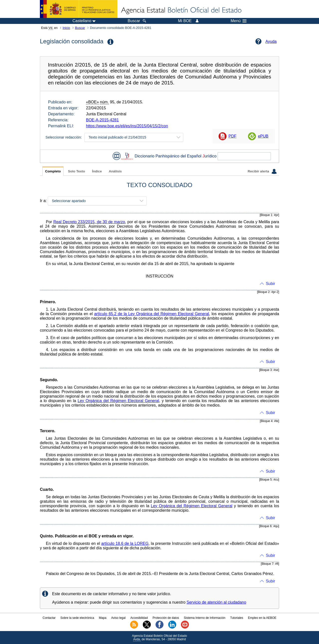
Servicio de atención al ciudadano (216, 602)
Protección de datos (166, 618)
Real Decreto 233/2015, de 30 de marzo (89, 222)
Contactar (49, 618)
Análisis (115, 171)
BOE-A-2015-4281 (102, 120)
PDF (233, 136)
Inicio (66, 28)
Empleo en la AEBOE (262, 618)
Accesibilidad (139, 618)
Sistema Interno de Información (205, 618)
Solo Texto (77, 171)
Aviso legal (118, 618)
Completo (53, 171)
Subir (271, 284)
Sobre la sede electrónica (77, 618)
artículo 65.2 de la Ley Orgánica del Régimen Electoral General (152, 314)
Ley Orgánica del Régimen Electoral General (119, 401)
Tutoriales (237, 618)
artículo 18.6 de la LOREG (125, 543)
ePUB (263, 136)
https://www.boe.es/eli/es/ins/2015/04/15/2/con (127, 126)
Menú (239, 21)
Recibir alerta (262, 171)
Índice (97, 171)
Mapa (103, 618)
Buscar (80, 28)
